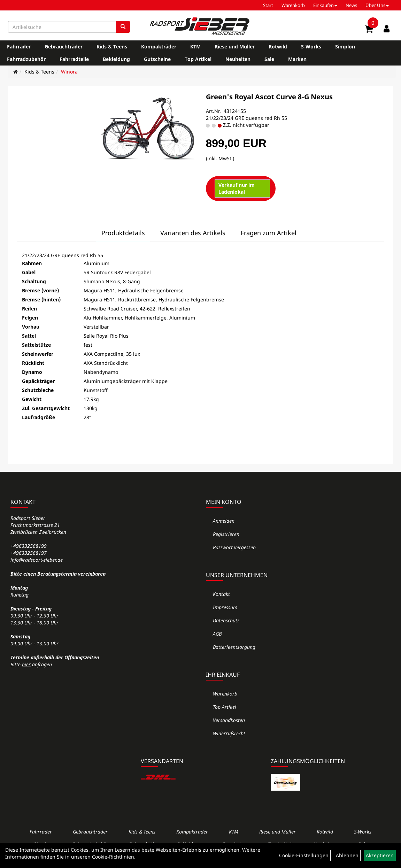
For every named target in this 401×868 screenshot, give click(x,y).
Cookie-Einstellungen (304, 855)
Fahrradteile (74, 59)
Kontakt (221, 594)
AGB (217, 634)
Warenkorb (293, 5)
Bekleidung (116, 59)
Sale (269, 59)
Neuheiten (238, 59)
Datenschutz (226, 620)
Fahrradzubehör (26, 59)
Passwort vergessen (234, 547)
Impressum (225, 607)
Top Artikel (198, 59)
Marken (297, 59)
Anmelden (224, 521)
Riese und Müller (235, 47)
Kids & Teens (112, 47)
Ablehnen (347, 855)
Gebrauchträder (64, 47)
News (351, 5)
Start (268, 5)
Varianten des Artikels (193, 233)
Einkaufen (325, 5)
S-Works (311, 47)
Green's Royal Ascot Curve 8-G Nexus (269, 97)
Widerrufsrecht (229, 733)
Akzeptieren (380, 855)
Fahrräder (19, 47)
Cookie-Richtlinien (113, 857)
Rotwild (278, 47)
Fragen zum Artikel (269, 233)
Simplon (345, 47)
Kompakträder (159, 47)
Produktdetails (123, 233)
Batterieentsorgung (234, 647)
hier (26, 664)
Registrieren (226, 534)
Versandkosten (229, 720)
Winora (69, 72)
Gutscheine (157, 59)
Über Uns (377, 5)
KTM (195, 47)
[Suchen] (123, 27)
